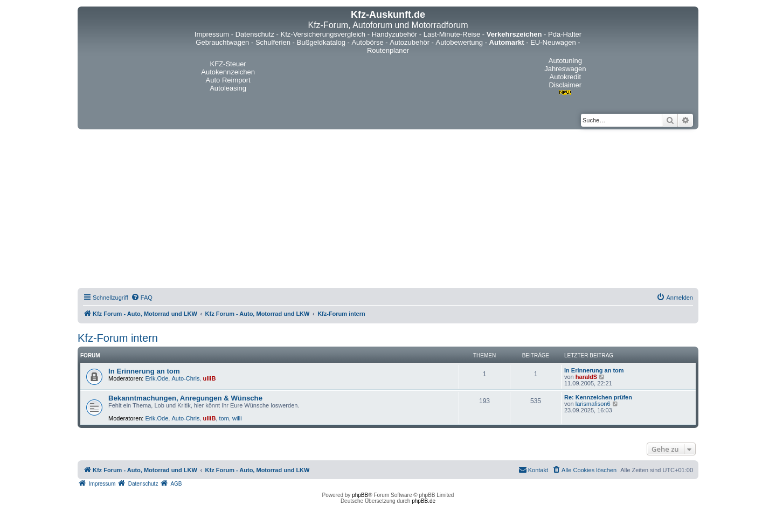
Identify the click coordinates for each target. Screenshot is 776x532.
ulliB (210, 378)
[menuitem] (142, 298)
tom (224, 418)
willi (237, 418)
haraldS (586, 377)
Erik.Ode (157, 378)
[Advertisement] (388, 210)
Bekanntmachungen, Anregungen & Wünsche (185, 398)
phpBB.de (424, 501)
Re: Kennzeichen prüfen (598, 397)
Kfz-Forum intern (118, 338)
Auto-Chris (185, 378)
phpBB (360, 495)
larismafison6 (593, 404)
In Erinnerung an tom (144, 371)
